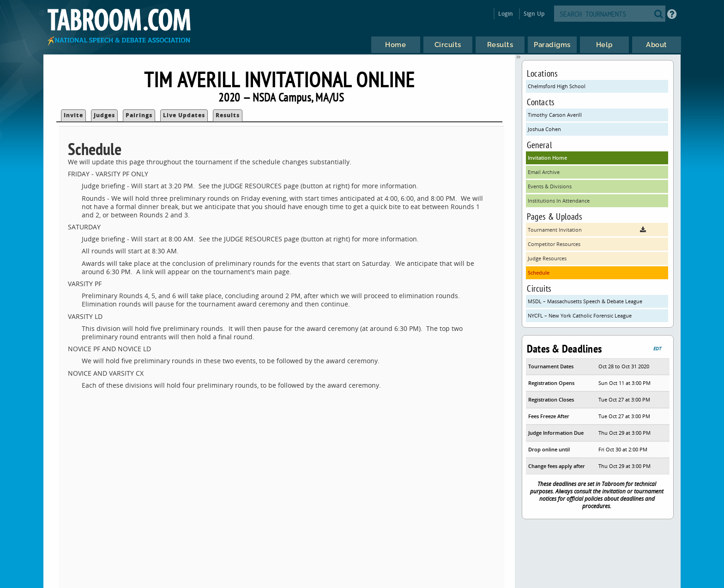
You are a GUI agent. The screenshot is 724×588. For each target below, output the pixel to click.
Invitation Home (547, 158)
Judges (104, 115)
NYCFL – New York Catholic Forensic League (580, 315)
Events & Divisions (550, 186)
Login (506, 14)
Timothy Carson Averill (555, 115)
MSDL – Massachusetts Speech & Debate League (585, 301)
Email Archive (544, 172)
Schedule (539, 273)
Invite (73, 115)
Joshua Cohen (544, 129)
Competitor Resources (554, 244)
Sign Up (534, 14)
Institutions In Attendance (559, 201)
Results (228, 115)
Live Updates (184, 115)
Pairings (139, 115)
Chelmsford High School (557, 86)
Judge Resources (547, 258)
